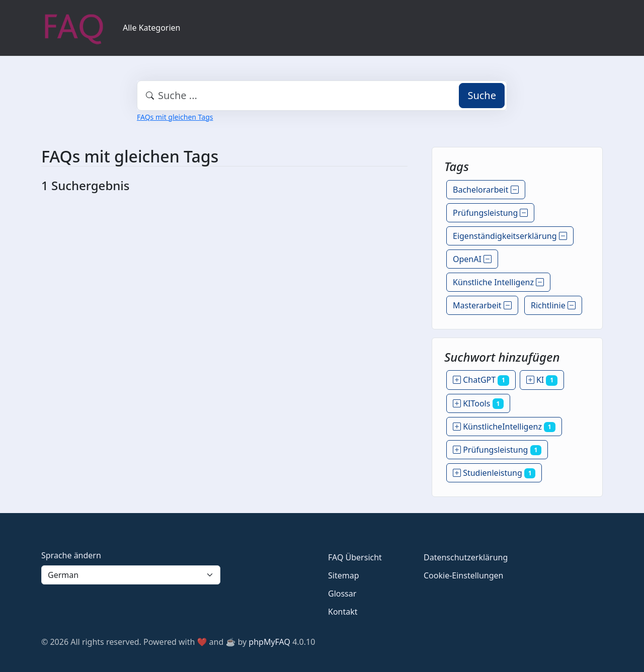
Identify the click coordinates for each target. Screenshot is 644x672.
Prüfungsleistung (490, 213)
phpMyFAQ (269, 642)
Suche (482, 95)
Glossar (342, 594)
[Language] (131, 575)
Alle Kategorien (152, 28)
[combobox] (322, 96)
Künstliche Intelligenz (498, 282)
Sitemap (344, 575)
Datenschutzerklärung (466, 557)
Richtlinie (553, 305)
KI (542, 380)
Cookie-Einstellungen (463, 575)
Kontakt (343, 612)
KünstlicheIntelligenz (504, 427)
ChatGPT (481, 380)
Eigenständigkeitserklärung (510, 236)
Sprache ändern (71, 555)
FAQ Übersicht (355, 557)
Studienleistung (494, 473)
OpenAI (472, 259)
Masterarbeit (482, 305)
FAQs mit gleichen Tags (175, 117)
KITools (478, 403)
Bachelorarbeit (486, 190)
